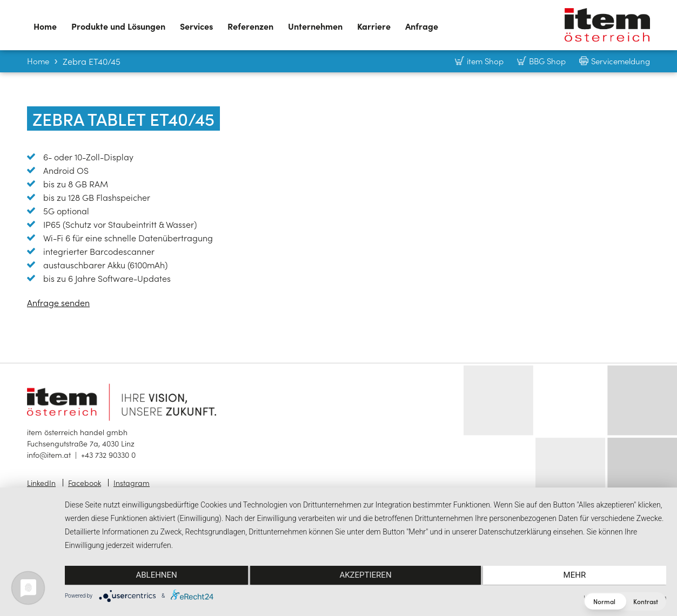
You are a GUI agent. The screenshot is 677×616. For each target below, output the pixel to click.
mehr (577, 576)
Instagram (132, 483)
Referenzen (250, 26)
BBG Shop (547, 61)
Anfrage (422, 26)
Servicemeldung (621, 61)
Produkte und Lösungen (118, 26)
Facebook (85, 483)
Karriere (374, 26)
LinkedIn (41, 483)
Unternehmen (315, 26)
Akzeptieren (365, 576)
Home (45, 26)
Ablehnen (155, 576)
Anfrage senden (58, 302)
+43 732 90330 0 (108, 455)
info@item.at (49, 455)
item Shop (485, 61)
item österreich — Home (607, 25)
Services (196, 26)
